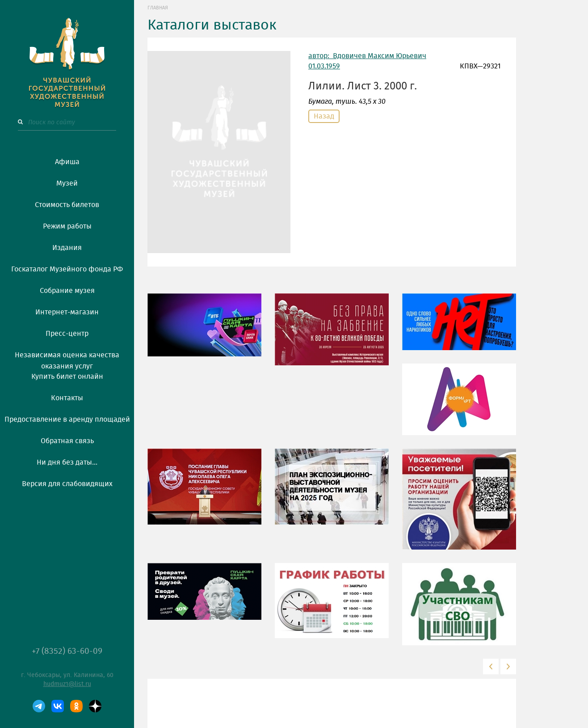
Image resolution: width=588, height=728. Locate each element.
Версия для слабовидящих (67, 484)
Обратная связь (67, 441)
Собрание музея (67, 291)
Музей (67, 183)
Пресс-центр (67, 334)
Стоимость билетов (67, 205)
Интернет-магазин (67, 312)
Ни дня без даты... (67, 462)
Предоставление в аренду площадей (67, 419)
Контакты (67, 398)
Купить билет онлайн (67, 377)
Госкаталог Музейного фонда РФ (67, 269)
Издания (67, 248)
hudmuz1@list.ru (67, 684)
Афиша (67, 162)
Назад (324, 116)
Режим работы (67, 226)
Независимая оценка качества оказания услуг (67, 359)
